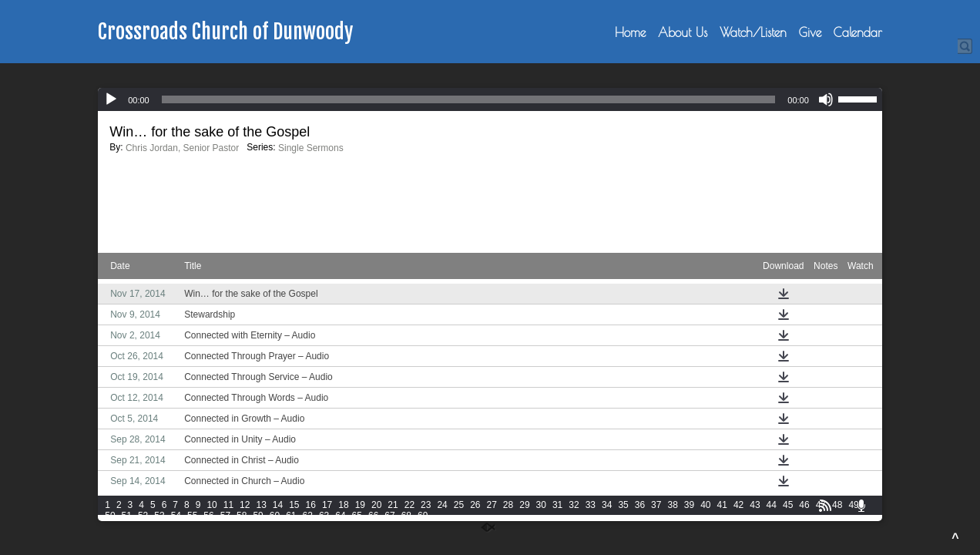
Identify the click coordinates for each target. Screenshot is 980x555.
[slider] (469, 99)
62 (308, 516)
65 (357, 516)
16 (311, 505)
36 (640, 505)
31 (557, 505)
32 (574, 505)
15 (294, 505)
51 (127, 516)
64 (340, 516)
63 (324, 516)
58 (242, 516)
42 (738, 505)
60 (275, 516)
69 (423, 516)
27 (492, 505)
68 (406, 516)
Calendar (858, 32)
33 (591, 505)
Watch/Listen (753, 32)
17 (327, 505)
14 (278, 505)
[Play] (111, 99)
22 (409, 505)
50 (110, 516)
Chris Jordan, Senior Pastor (182, 148)
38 (672, 505)
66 (373, 516)
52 (143, 516)
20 (376, 505)
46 (804, 505)
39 (689, 505)
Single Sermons (311, 148)
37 (656, 505)
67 (389, 516)
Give (810, 32)
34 (607, 505)
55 (192, 516)
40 (705, 505)
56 (208, 516)
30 (541, 505)
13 (261, 505)
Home (630, 32)
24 (442, 505)
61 (291, 516)
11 (228, 505)
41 (722, 505)
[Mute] (826, 99)
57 (225, 516)
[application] (490, 99)
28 (508, 505)
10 (211, 505)
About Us (683, 32)
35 (623, 505)
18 (343, 505)
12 (245, 505)
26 (475, 505)
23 (426, 505)
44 (772, 505)
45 (788, 505)
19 (360, 505)
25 (459, 505)
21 (393, 505)
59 (258, 516)
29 (524, 505)
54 (176, 516)
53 (159, 516)
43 (755, 505)
